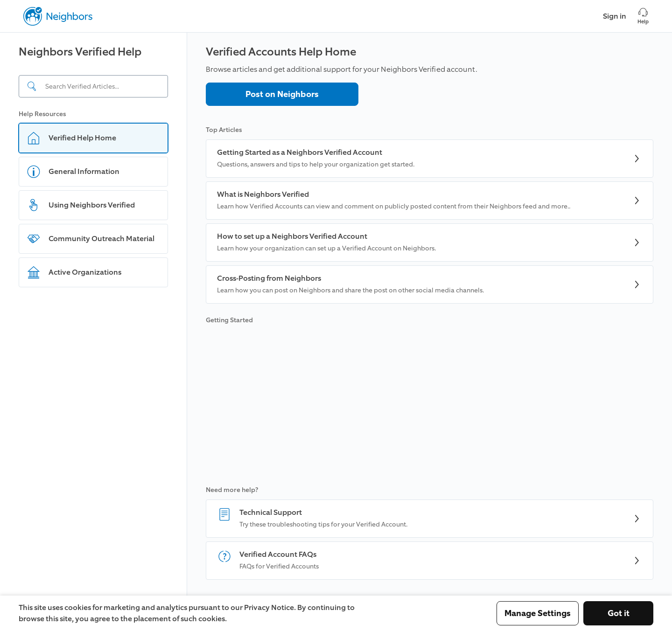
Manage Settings (538, 613)
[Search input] (93, 86)
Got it (619, 613)
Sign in (615, 16)
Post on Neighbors (282, 94)
